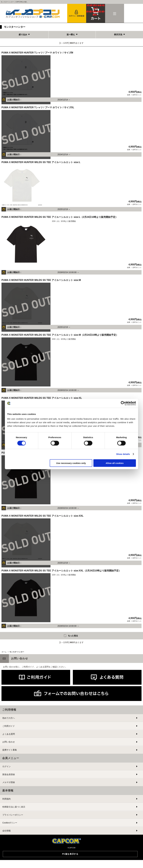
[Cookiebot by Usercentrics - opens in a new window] (123, 403)
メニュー (115, 13)
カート (96, 10)
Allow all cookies (115, 463)
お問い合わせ (9, 742)
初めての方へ (9, 718)
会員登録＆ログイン (77, 13)
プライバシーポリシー (13, 815)
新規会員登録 (9, 774)
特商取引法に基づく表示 (14, 807)
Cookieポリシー (10, 823)
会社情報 (7, 831)
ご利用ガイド (9, 726)
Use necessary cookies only (71, 463)
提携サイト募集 (10, 750)
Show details (123, 454)
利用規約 (7, 799)
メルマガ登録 (9, 782)
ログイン (7, 766)
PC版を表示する (70, 854)
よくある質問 (9, 734)
